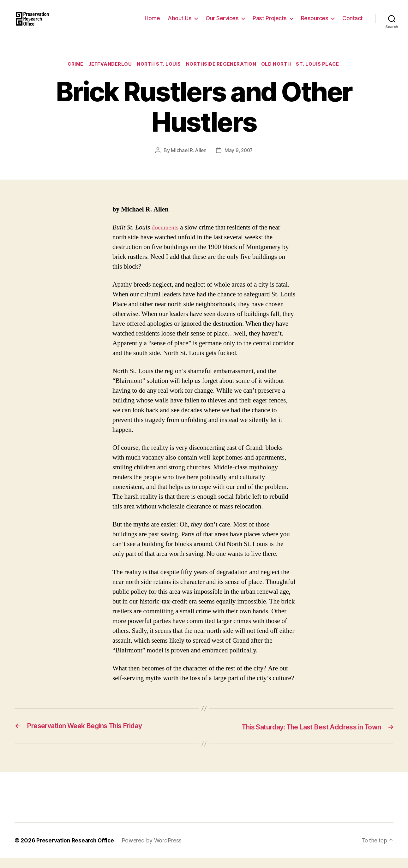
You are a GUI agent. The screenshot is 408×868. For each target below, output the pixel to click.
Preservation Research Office (77, 850)
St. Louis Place (322, 74)
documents (166, 238)
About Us (180, 23)
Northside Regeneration (223, 74)
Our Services (222, 23)
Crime (73, 74)
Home (152, 23)
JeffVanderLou (110, 74)
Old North (279, 74)
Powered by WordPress (155, 850)
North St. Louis (159, 74)
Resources (315, 23)
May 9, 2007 (239, 161)
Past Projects (270, 23)
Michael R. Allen (188, 161)
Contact (353, 23)
